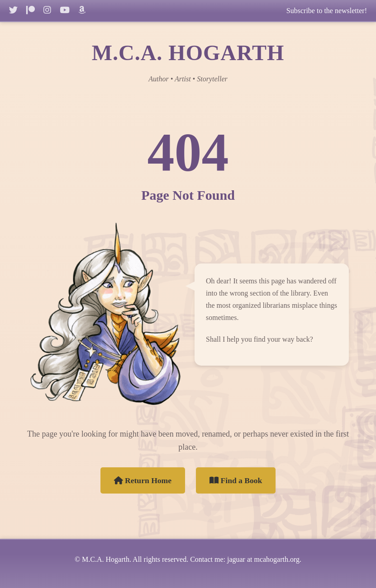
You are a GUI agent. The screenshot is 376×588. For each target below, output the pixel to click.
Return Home (143, 480)
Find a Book (236, 480)
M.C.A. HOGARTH (188, 53)
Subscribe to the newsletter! (327, 11)
